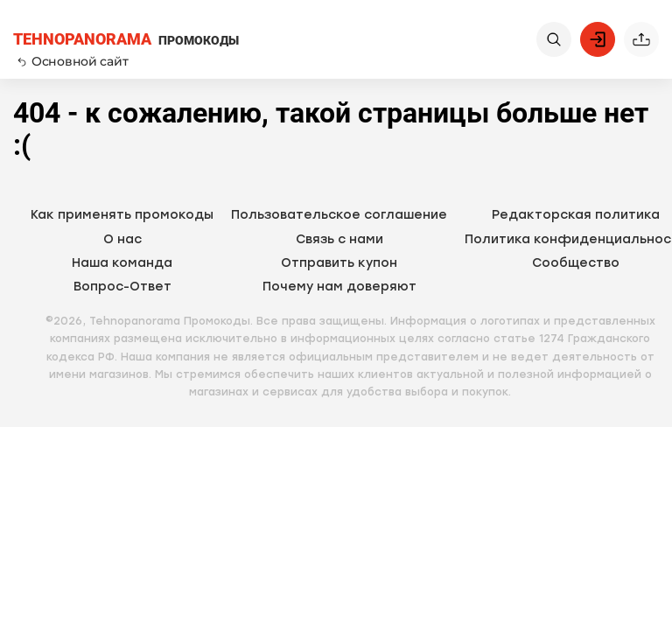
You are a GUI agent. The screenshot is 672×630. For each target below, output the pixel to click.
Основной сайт (73, 61)
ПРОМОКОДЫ (126, 40)
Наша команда (122, 263)
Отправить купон (339, 263)
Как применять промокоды (122, 215)
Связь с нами (339, 239)
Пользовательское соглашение (339, 215)
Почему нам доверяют (339, 287)
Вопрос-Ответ (122, 287)
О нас (122, 239)
